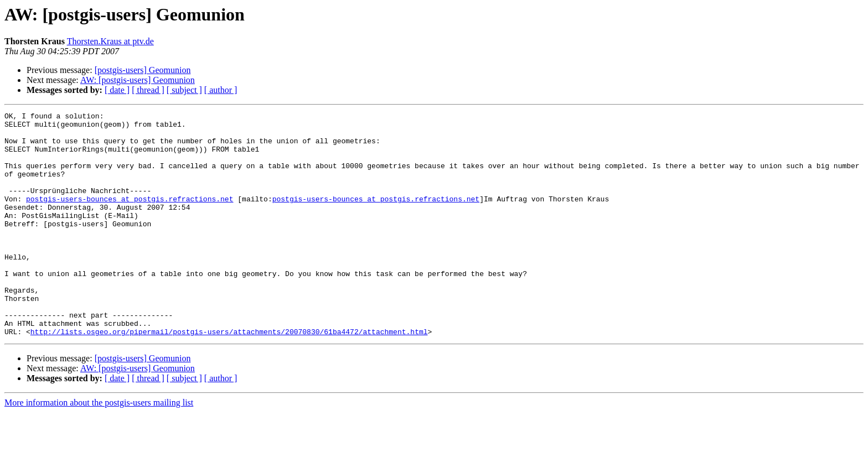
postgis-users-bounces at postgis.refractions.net (130, 217)
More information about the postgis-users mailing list (99, 447)
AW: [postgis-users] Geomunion (138, 80)
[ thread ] (148, 90)
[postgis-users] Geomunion (143, 70)
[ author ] (221, 90)
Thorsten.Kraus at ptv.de (110, 41)
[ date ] (117, 90)
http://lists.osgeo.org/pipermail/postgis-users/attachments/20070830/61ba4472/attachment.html (229, 376)
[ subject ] (184, 90)
